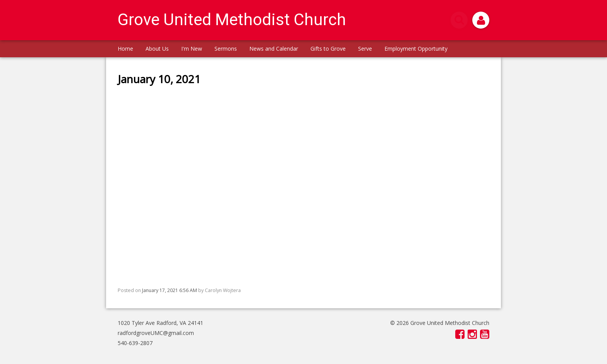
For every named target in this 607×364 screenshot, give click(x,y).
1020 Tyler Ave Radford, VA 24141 (160, 323)
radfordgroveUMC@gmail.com (156, 333)
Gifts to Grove (328, 49)
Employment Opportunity (416, 49)
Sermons (226, 49)
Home (125, 49)
